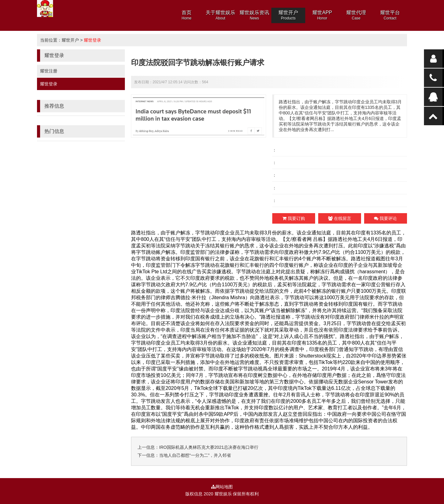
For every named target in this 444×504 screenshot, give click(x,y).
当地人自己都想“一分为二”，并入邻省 (195, 455)
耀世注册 (49, 71)
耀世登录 (92, 40)
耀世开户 (70, 40)
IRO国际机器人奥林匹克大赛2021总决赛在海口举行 (209, 447)
